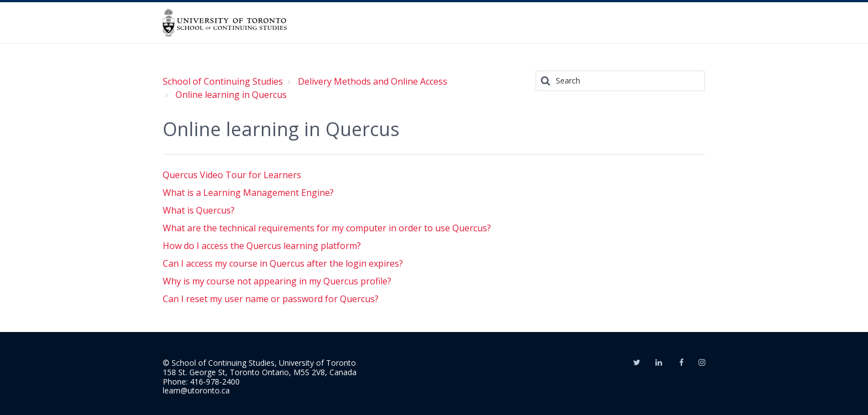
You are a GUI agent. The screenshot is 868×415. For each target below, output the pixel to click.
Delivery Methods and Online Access (373, 81)
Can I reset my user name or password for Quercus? (271, 299)
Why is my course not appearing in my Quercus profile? (277, 281)
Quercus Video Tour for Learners (232, 175)
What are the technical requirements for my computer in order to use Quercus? (327, 228)
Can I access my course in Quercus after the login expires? (283, 263)
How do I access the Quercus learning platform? (262, 246)
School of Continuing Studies (223, 81)
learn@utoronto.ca (196, 390)
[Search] (620, 81)
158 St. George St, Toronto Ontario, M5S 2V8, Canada (260, 372)
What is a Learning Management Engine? (248, 193)
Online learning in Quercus (231, 95)
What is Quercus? (199, 210)
